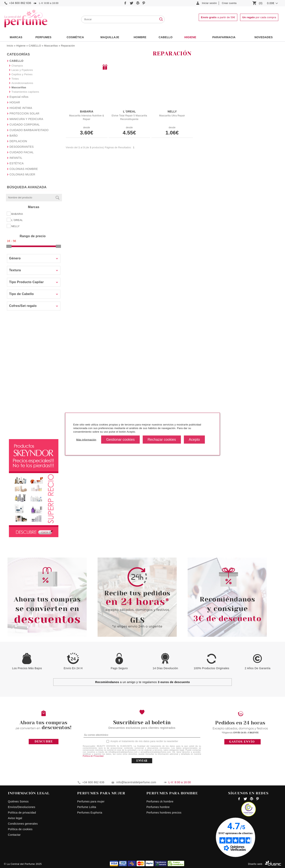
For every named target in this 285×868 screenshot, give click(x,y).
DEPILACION (18, 141)
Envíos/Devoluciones (22, 807)
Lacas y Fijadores (22, 70)
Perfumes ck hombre (160, 801)
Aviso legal (15, 818)
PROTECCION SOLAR (24, 113)
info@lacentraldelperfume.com (136, 782)
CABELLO (35, 46)
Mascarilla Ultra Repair (172, 116)
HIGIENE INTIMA (21, 108)
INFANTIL (16, 158)
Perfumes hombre (158, 807)
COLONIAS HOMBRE (24, 169)
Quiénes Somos (18, 801)
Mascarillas (51, 46)
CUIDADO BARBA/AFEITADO (29, 130)
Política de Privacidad (93, 756)
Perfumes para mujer (91, 801)
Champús (17, 66)
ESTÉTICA (17, 163)
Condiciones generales (23, 824)
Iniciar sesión (209, 3)
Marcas (16, 37)
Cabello (165, 37)
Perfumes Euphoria (90, 813)
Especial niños (19, 97)
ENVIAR (142, 761)
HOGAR (15, 102)
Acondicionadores (22, 83)
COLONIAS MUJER (22, 174)
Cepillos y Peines (22, 74)
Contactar (14, 835)
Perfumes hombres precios (164, 813)
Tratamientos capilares (25, 92)
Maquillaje (110, 37)
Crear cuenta (229, 3)
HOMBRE (140, 37)
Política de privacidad (22, 813)
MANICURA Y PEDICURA (26, 119)
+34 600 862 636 (20, 3)
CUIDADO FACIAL (22, 152)
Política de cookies (20, 829)
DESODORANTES (22, 147)
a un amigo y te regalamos (143, 682)
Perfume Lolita (87, 807)
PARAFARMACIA (224, 37)
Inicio (10, 46)
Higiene (190, 37)
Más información (86, 439)
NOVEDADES (264, 37)
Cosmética (75, 37)
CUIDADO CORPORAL (25, 125)
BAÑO (14, 136)
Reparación (68, 46)
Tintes (15, 79)
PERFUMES (43, 37)
